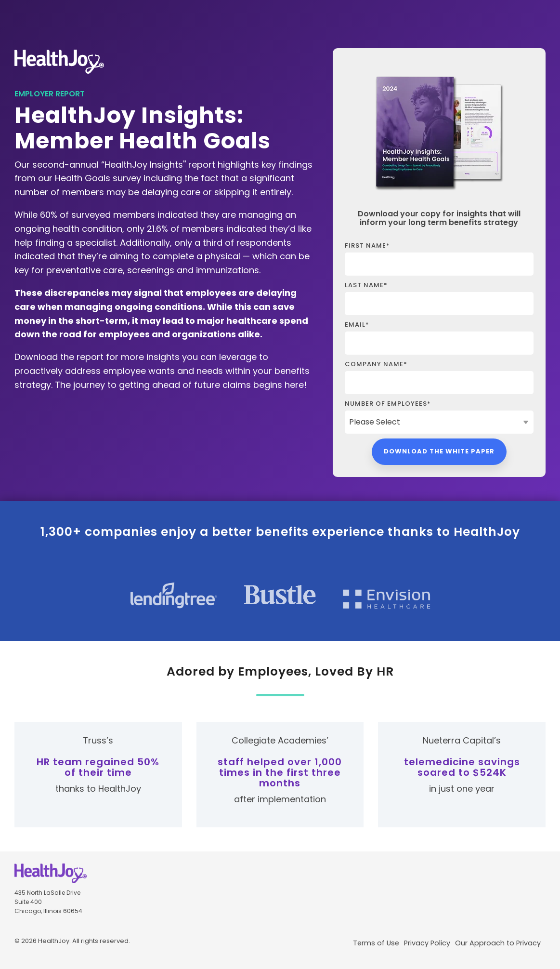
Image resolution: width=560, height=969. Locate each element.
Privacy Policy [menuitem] (427, 943)
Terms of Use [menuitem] (376, 943)
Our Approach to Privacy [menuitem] (498, 943)
